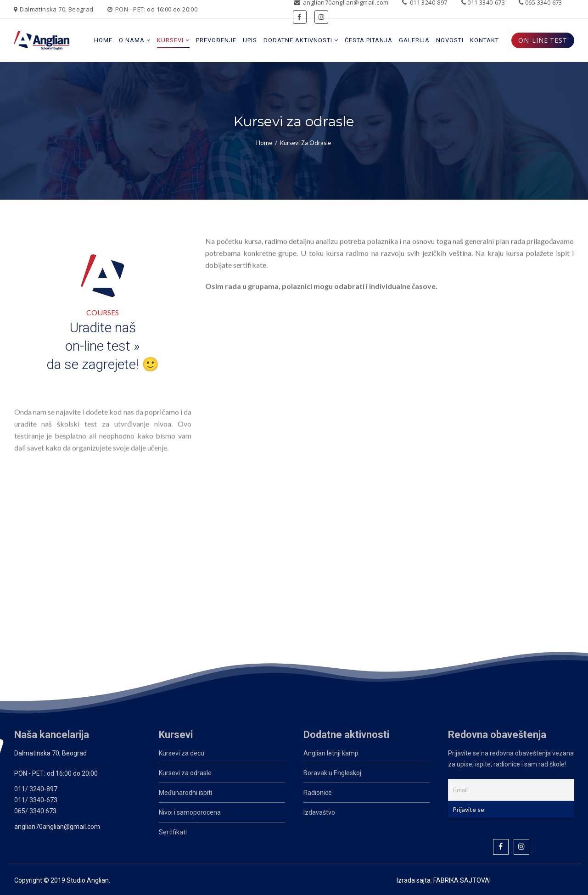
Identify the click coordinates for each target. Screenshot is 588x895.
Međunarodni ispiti (185, 793)
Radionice (318, 793)
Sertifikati (173, 832)
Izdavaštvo (319, 812)
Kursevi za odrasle (185, 773)
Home (264, 143)
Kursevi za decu (182, 753)
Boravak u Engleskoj (332, 773)
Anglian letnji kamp (331, 753)
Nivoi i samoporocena (190, 812)
